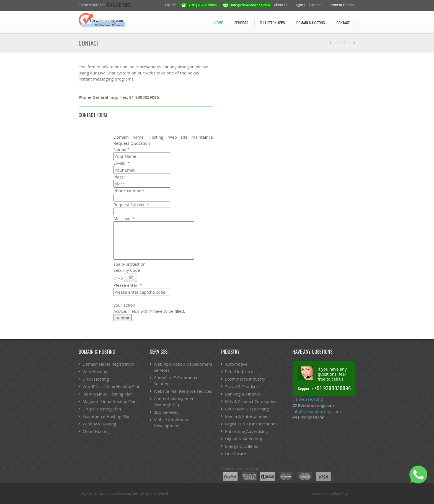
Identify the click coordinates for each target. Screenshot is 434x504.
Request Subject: (131, 205)
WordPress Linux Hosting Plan (112, 386)
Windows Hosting (99, 424)
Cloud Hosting (96, 431)
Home (219, 23)
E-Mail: (122, 163)
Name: (122, 149)
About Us (281, 5)
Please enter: (128, 285)
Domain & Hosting (311, 23)
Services (241, 23)
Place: (119, 177)
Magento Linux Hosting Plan (110, 401)
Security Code (127, 270)
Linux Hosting (96, 379)
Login (299, 5)
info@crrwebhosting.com (250, 5)
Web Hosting (95, 371)
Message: (124, 218)
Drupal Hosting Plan (102, 409)
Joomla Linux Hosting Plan (108, 394)
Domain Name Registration (109, 364)
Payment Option (341, 5)
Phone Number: (129, 191)
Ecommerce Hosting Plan (107, 416)
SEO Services (166, 412)
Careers (315, 5)
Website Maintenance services (183, 391)
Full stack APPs (272, 23)
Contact (343, 23)
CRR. (352, 494)
